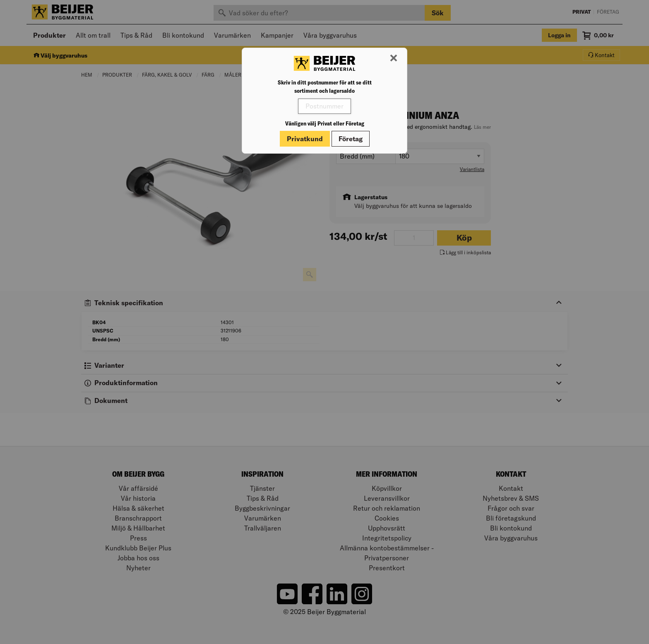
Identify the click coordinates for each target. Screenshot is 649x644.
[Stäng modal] (394, 58)
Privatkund (305, 139)
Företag (351, 139)
